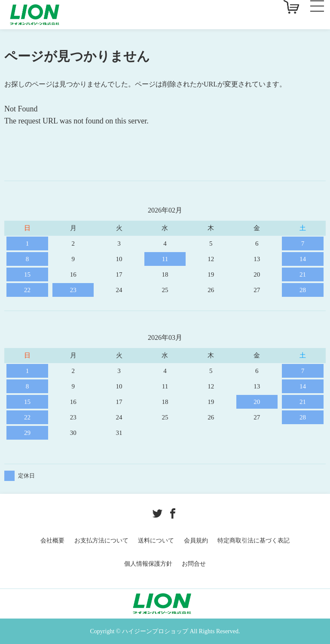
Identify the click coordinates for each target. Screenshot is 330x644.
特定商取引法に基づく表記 (254, 541)
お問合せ (194, 564)
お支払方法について (101, 541)
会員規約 (196, 541)
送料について (156, 541)
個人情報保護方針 (148, 564)
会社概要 (52, 541)
